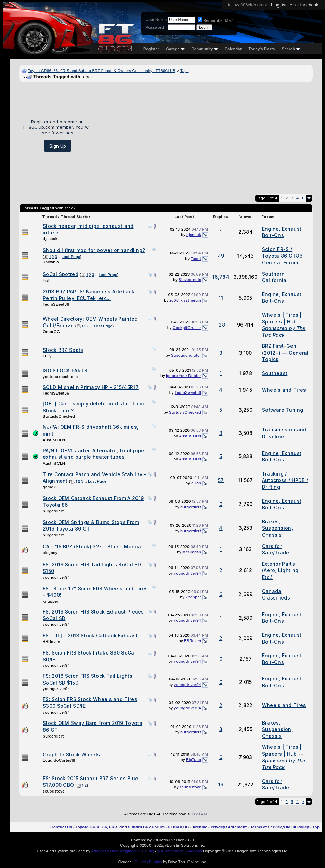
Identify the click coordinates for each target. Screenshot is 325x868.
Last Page (71, 257)
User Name (156, 20)
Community (205, 49)
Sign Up (58, 146)
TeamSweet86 (56, 304)
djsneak (50, 239)
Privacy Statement (229, 827)
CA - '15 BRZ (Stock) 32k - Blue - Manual (93, 546)
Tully (47, 356)
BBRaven (51, 642)
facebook (309, 5)
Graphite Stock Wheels (71, 754)
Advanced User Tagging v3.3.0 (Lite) (122, 851)
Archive (200, 827)
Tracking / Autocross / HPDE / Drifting (285, 480)
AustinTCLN (54, 440)
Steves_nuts (190, 280)
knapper (51, 601)
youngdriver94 (56, 577)
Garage (175, 49)
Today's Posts (262, 49)
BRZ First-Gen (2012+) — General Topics (285, 353)
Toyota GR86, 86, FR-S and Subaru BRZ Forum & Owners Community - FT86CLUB (102, 71)
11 (221, 298)
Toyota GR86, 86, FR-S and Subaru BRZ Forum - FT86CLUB (132, 827)
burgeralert (53, 511)
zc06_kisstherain (185, 300)
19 (221, 784)
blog (275, 5)
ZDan (196, 483)
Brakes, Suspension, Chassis (277, 528)
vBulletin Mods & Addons (180, 851)
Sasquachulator (186, 355)
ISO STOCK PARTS (65, 370)
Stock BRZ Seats (63, 350)
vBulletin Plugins (147, 862)
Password (155, 27)
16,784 (221, 277)
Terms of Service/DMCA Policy (280, 827)
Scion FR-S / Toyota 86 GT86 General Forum (282, 256)
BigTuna (194, 760)
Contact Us (61, 827)
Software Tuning (283, 410)
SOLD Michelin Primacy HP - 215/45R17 (91, 387)
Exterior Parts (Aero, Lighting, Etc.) (281, 570)
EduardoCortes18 (59, 760)
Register (151, 49)
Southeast (275, 373)
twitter (288, 5)
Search (291, 49)
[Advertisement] (205, 136)
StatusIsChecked (59, 416)
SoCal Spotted (61, 274)
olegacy (50, 553)
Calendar (233, 49)
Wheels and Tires (284, 390)
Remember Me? (215, 20)
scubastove (54, 791)
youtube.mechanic (60, 377)
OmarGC (51, 332)
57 (221, 480)
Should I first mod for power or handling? (94, 250)
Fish (47, 280)
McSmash (192, 552)
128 (221, 325)
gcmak (49, 487)
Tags (184, 71)
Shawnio (51, 262)
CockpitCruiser (187, 328)
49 (221, 256)
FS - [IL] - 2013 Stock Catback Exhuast (90, 636)
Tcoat (196, 259)
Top (316, 827)
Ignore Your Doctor (184, 376)
